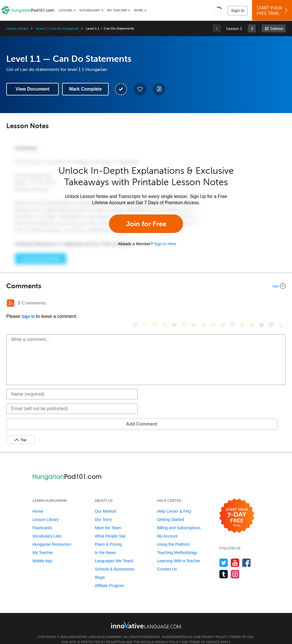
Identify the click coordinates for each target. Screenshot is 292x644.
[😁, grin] (155, 304)
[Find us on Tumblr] (224, 566)
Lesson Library (17, 28)
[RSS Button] (11, 303)
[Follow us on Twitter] (224, 554)
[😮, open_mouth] (252, 304)
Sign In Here (165, 244)
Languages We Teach (114, 552)
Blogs (100, 569)
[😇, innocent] (232, 304)
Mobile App (42, 552)
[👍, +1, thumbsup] (281, 304)
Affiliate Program (109, 577)
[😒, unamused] (165, 304)
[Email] (72, 400)
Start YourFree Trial (273, 11)
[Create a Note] (159, 89)
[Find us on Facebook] (247, 554)
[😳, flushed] (145, 304)
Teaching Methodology (177, 544)
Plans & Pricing (108, 536)
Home (38, 503)
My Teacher (117, 10)
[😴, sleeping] (242, 304)
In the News (105, 544)
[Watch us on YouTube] (235, 554)
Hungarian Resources (52, 536)
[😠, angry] (184, 304)
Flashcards (42, 519)
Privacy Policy (214, 628)
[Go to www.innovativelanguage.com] (146, 616)
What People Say (110, 528)
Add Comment (36, 415)
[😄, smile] (135, 304)
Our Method (105, 503)
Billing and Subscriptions (179, 519)
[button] (218, 10)
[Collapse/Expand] (146, 286)
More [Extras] (139, 10)
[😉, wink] (213, 304)
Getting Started (171, 511)
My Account (167, 528)
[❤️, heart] (271, 304)
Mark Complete (85, 89)
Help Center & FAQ (174, 503)
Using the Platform (174, 536)
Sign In (238, 11)
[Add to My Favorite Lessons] (140, 89)
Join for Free (146, 224)
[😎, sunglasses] (174, 304)
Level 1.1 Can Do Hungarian (57, 28)
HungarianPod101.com (181, 628)
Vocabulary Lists (47, 528)
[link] (252, 28)
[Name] (72, 386)
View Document (33, 89)
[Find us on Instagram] (235, 566)
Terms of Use (242, 628)
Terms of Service (204, 633)
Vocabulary (90, 10)
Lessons (65, 10)
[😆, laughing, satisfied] (194, 304)
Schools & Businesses (114, 561)
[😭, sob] (223, 304)
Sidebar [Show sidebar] (277, 29)
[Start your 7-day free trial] (237, 507)
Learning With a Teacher (179, 552)
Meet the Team (108, 519)
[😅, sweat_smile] (203, 304)
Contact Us (167, 561)
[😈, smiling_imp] (261, 304)
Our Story (103, 511)
